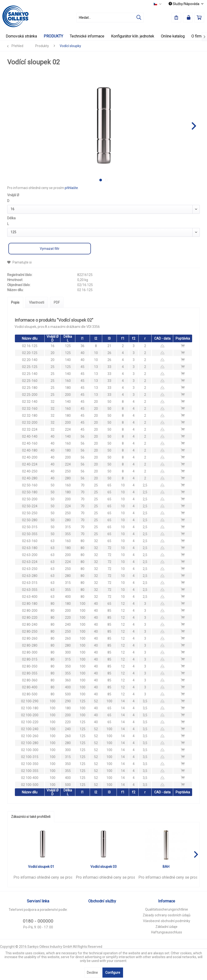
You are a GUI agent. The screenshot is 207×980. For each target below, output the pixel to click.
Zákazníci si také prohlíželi (31, 817)
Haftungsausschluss (167, 932)
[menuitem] (110, 18)
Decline (92, 973)
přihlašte (71, 188)
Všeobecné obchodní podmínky (167, 921)
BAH (166, 867)
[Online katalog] (173, 36)
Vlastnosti (37, 302)
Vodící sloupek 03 (103, 867)
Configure (113, 973)
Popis (15, 302)
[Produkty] (53, 36)
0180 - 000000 (38, 921)
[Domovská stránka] (21, 36)
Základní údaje (166, 927)
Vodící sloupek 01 (41, 867)
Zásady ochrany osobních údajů (167, 915)
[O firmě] (197, 36)
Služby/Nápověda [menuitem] (184, 4)
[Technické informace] (87, 36)
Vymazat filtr (50, 249)
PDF (57, 302)
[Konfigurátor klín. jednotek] (133, 36)
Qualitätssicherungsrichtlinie (167, 909)
